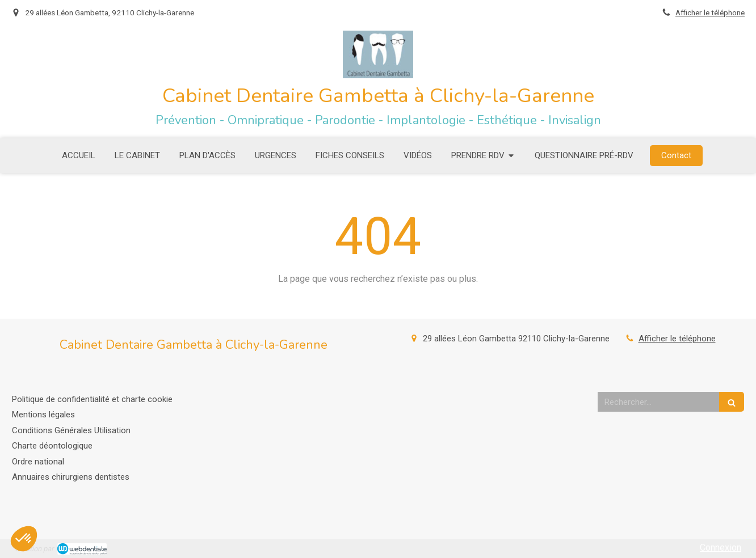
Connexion (721, 548)
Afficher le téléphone (710, 12)
